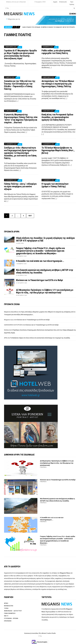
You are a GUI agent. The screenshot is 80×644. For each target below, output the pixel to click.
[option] (49, 27)
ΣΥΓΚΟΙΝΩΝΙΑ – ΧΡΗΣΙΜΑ (11, 618)
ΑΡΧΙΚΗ (6, 603)
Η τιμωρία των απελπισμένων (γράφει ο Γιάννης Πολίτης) (55, 185)
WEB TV (6, 616)
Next (30, 216)
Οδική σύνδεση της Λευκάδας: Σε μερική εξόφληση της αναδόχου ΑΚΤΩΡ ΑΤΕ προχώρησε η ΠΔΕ (51, 27)
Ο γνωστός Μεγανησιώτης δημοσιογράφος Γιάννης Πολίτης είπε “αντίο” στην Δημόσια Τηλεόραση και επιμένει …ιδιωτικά (21, 118)
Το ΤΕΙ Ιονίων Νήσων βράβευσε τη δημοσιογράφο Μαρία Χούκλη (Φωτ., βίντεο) (58, 150)
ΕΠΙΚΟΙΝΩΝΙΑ (8, 621)
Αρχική (55, 2)
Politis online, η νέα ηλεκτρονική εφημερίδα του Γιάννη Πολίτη (56, 52)
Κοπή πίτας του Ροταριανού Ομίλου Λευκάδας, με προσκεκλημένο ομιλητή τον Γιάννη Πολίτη (57, 117)
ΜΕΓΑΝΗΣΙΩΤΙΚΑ (9, 606)
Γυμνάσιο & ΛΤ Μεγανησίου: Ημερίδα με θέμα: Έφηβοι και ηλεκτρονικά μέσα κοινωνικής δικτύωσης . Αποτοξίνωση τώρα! (20, 54)
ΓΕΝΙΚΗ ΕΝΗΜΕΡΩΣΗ (10, 613)
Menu (73, 14)
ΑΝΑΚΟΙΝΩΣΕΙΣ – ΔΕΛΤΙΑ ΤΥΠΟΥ (13, 611)
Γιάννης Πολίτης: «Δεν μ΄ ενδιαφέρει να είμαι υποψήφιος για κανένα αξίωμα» (20, 186)
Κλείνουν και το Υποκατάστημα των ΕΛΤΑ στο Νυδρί (39, 280)
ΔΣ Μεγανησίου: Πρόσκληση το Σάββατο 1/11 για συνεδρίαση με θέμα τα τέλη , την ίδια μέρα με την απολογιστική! (45, 291)
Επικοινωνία (63, 2)
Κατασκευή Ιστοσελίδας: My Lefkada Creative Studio (40, 633)
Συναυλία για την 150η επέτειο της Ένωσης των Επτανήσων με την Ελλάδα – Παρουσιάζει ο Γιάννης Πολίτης (20, 85)
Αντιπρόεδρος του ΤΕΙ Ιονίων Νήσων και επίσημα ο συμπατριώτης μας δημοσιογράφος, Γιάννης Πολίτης (58, 84)
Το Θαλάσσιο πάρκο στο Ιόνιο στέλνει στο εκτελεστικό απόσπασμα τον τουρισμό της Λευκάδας (40, 338)
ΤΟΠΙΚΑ (6, 608)
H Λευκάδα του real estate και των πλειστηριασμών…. (40, 261)
